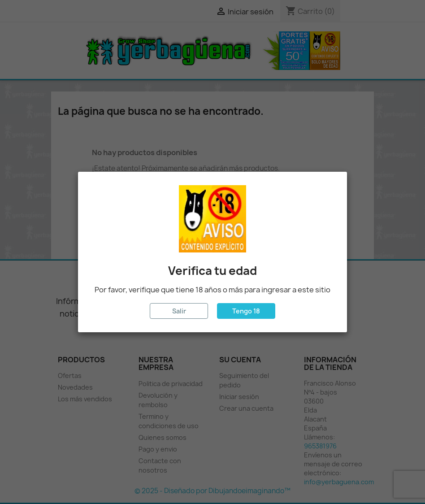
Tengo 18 (246, 311)
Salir (179, 311)
